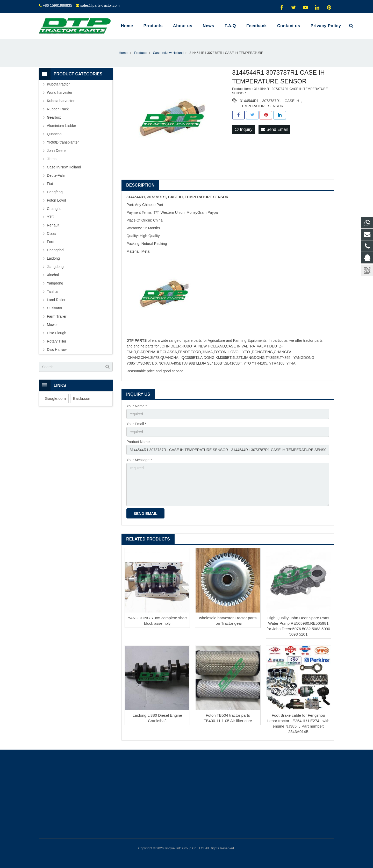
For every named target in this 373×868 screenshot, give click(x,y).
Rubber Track (58, 109)
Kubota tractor (58, 84)
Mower (52, 325)
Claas (52, 233)
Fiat (50, 184)
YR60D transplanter (63, 142)
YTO (51, 217)
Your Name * (137, 406)
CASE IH (292, 101)
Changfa (54, 209)
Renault (53, 225)
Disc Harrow (57, 350)
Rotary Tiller (57, 341)
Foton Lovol (56, 200)
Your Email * (136, 424)
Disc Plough (57, 333)
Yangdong (55, 283)
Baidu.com (82, 398)
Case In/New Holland (64, 167)
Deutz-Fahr (56, 175)
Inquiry (243, 129)
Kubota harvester (61, 101)
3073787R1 (271, 101)
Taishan (53, 291)
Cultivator (55, 308)
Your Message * (139, 460)
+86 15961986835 (57, 5)
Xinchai (53, 275)
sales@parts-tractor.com (100, 5)
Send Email (274, 129)
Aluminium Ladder (62, 126)
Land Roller (56, 300)
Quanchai (55, 134)
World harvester (60, 93)
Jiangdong (55, 267)
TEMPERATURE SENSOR (262, 106)
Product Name (138, 442)
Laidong (53, 258)
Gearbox (54, 117)
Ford (51, 242)
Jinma (52, 159)
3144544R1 (249, 101)
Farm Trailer (57, 316)
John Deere (56, 151)
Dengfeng (55, 192)
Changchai (56, 250)
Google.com (55, 398)
